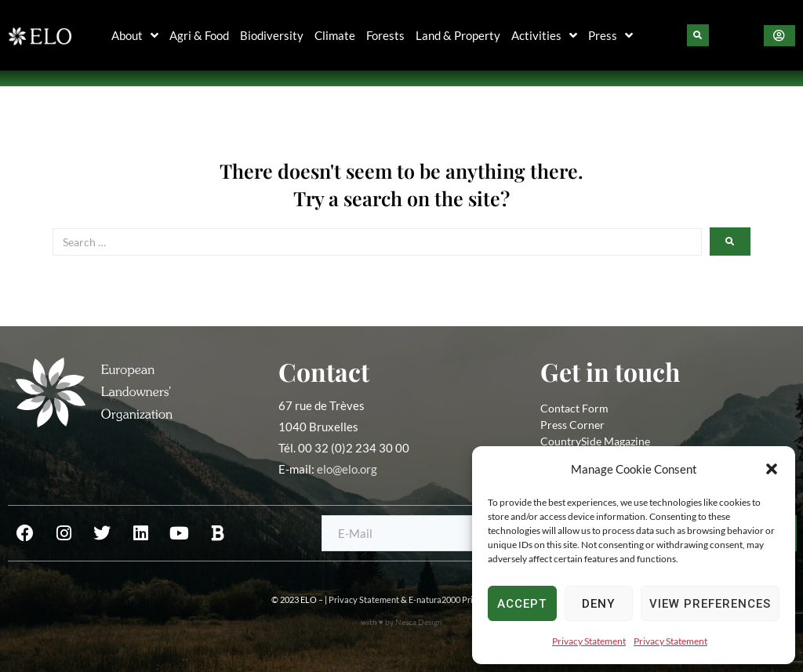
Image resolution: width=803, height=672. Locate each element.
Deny (598, 604)
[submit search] (730, 242)
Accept (522, 604)
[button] (772, 469)
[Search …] (377, 242)
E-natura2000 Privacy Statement (471, 599)
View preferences (710, 604)
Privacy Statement (589, 641)
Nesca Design (419, 622)
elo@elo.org (347, 469)
